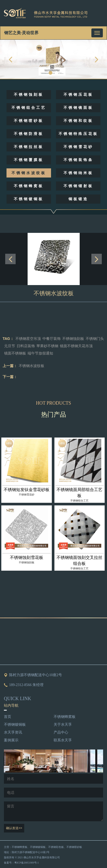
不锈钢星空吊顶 (28, 339)
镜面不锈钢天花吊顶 (76, 346)
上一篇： (10, 366)
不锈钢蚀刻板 (29, 95)
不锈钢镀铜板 (29, 199)
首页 (8, 717)
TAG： (8, 339)
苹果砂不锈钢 (47, 346)
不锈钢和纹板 (78, 121)
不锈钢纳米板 (78, 173)
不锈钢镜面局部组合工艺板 (79, 493)
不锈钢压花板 (78, 95)
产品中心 (61, 732)
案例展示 (11, 740)
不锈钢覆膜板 (29, 160)
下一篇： (10, 377)
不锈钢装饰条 (78, 160)
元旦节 (10, 346)
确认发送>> (14, 828)
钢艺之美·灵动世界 (21, 33)
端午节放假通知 (40, 353)
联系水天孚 (63, 740)
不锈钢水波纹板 (29, 173)
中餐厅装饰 (52, 339)
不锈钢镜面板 (78, 108)
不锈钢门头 (95, 339)
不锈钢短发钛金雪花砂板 (27, 490)
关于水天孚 (63, 725)
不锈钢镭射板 (78, 186)
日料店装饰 (26, 346)
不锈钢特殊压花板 (78, 134)
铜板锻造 (78, 199)
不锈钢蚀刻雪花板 (27, 557)
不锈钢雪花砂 (78, 147)
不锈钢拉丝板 (29, 147)
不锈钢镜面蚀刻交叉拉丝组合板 (79, 560)
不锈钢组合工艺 (29, 108)
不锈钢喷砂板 (29, 121)
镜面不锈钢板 (15, 353)
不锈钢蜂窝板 (29, 186)
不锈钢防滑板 (29, 134)
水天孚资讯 (13, 732)
